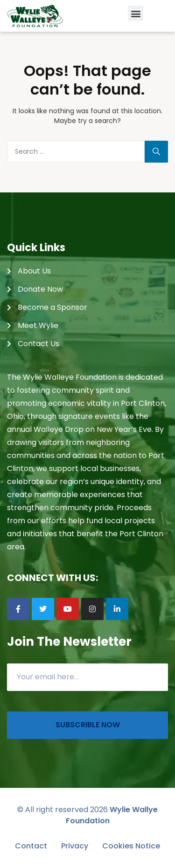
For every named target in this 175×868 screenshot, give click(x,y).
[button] (136, 13)
